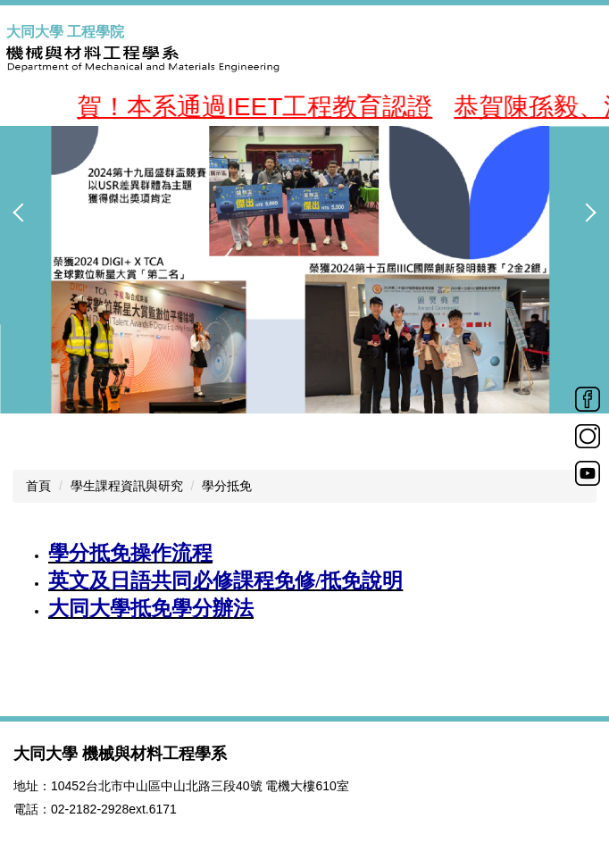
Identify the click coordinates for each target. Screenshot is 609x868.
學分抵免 (227, 486)
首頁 (38, 486)
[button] (22, 213)
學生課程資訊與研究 (127, 486)
